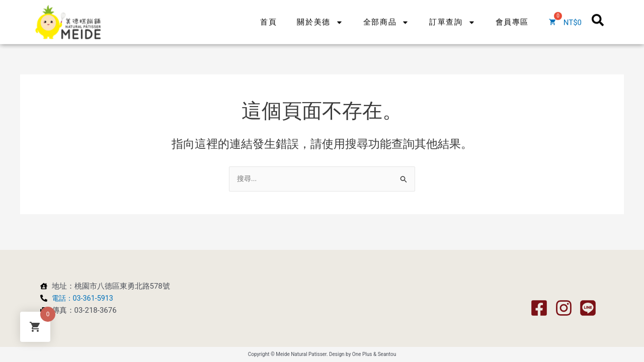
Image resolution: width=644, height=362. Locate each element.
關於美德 (320, 15)
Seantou (387, 354)
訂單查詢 (452, 15)
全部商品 (386, 15)
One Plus (362, 354)
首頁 (268, 15)
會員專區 (512, 15)
